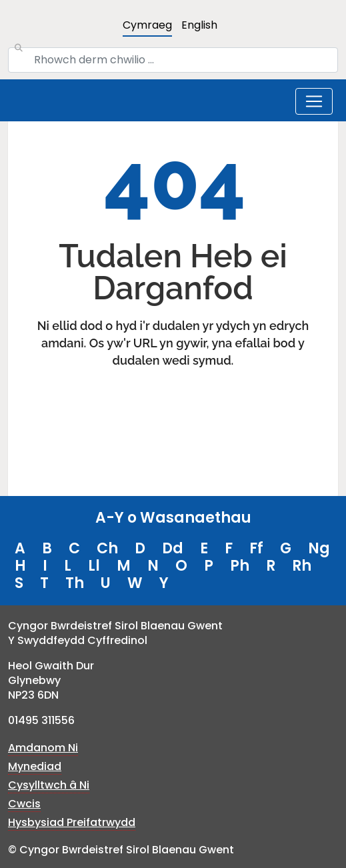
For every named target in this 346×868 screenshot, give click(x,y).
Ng (319, 548)
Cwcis (24, 804)
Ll (94, 566)
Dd (173, 548)
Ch (107, 548)
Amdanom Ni (43, 748)
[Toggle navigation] (314, 101)
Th (75, 583)
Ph (240, 566)
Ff (256, 548)
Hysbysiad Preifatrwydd (72, 822)
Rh (302, 566)
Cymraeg (147, 25)
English (199, 25)
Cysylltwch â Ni (49, 785)
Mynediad (35, 766)
